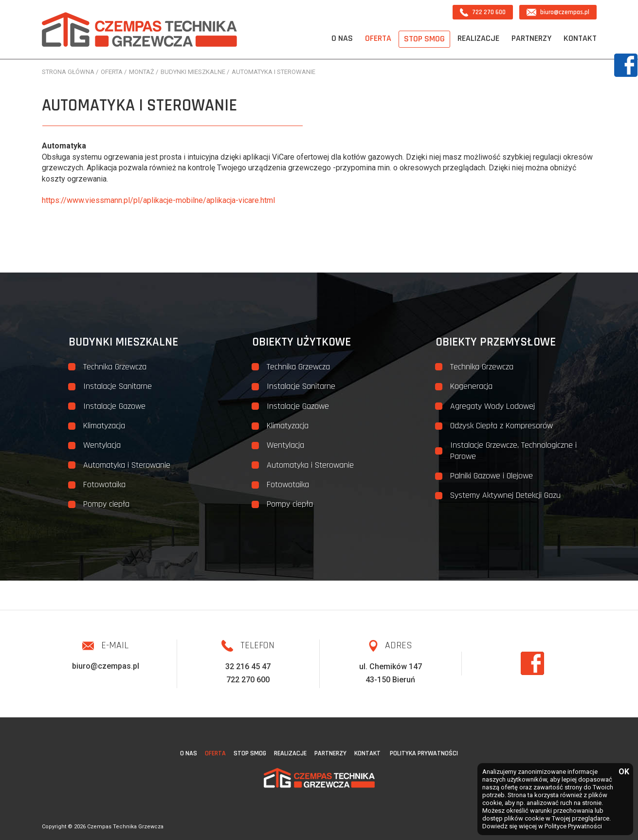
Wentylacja (102, 445)
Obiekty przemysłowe (496, 342)
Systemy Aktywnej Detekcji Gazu (505, 495)
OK (623, 772)
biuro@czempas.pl (558, 12)
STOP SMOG (424, 39)
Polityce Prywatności (573, 826)
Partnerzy (531, 38)
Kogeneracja (471, 386)
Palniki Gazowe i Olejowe (492, 476)
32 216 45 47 (248, 667)
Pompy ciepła (106, 504)
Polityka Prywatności (424, 753)
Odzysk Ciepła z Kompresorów (501, 426)
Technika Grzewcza (115, 367)
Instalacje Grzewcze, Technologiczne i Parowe (513, 450)
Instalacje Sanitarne (118, 386)
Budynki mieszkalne (123, 342)
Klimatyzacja (104, 426)
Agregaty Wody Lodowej (492, 406)
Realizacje (478, 38)
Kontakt (580, 38)
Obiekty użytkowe (301, 342)
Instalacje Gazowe (114, 406)
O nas (342, 38)
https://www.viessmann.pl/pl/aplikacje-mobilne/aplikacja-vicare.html (158, 200)
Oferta (378, 38)
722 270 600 (483, 12)
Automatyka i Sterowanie (127, 465)
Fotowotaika (104, 484)
